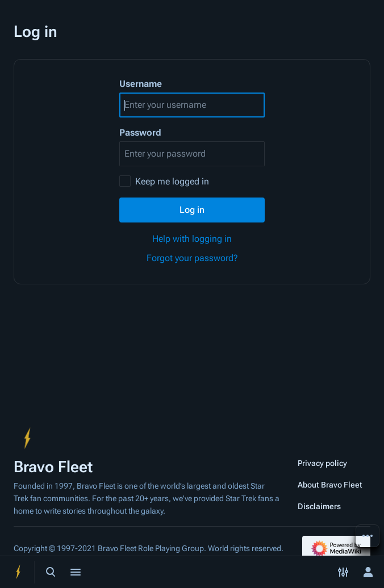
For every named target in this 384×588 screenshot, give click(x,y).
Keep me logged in (172, 181)
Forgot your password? (192, 258)
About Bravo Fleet (330, 485)
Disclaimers (319, 506)
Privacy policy (322, 463)
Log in (192, 210)
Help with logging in (192, 239)
